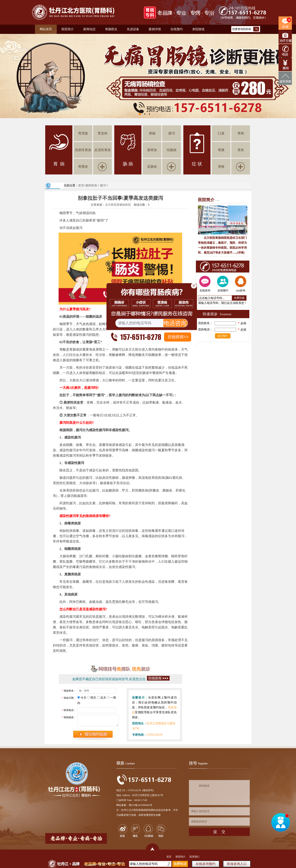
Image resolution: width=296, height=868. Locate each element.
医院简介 (68, 29)
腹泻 (172, 133)
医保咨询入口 (237, 864)
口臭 (221, 133)
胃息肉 (103, 133)
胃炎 (241, 150)
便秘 (152, 133)
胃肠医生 (111, 29)
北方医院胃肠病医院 (118, 205)
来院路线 (198, 29)
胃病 (241, 133)
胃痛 (221, 150)
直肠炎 (152, 167)
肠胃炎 (152, 150)
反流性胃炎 (103, 150)
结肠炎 (172, 150)
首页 (81, 185)
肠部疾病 (91, 185)
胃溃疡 (83, 133)
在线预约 (177, 29)
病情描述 (219, 793)
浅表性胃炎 (83, 150)
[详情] (241, 253)
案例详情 (155, 29)
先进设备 (133, 29)
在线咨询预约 (206, 864)
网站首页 (46, 29)
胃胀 (221, 167)
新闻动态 (89, 29)
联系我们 (194, 857)
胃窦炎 (83, 167)
